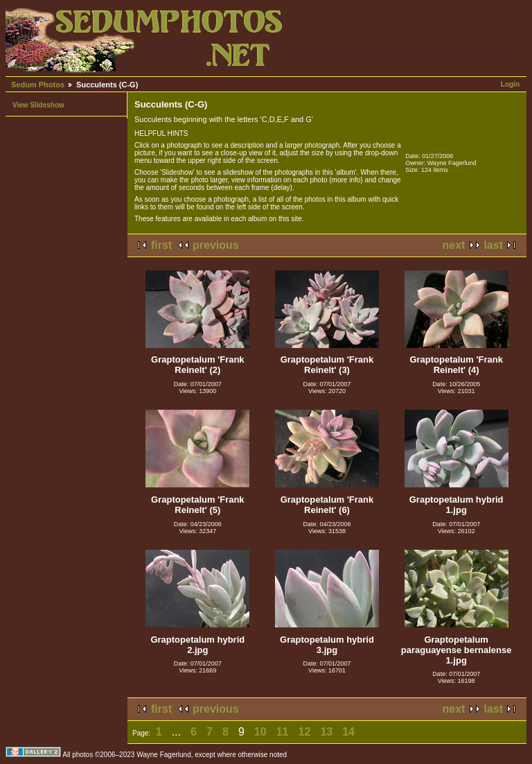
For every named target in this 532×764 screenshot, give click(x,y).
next (454, 245)
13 (326, 732)
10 (260, 732)
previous (216, 245)
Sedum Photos (38, 85)
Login (510, 84)
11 (283, 732)
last (493, 245)
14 (348, 732)
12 (305, 732)
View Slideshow (38, 105)
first (161, 245)
